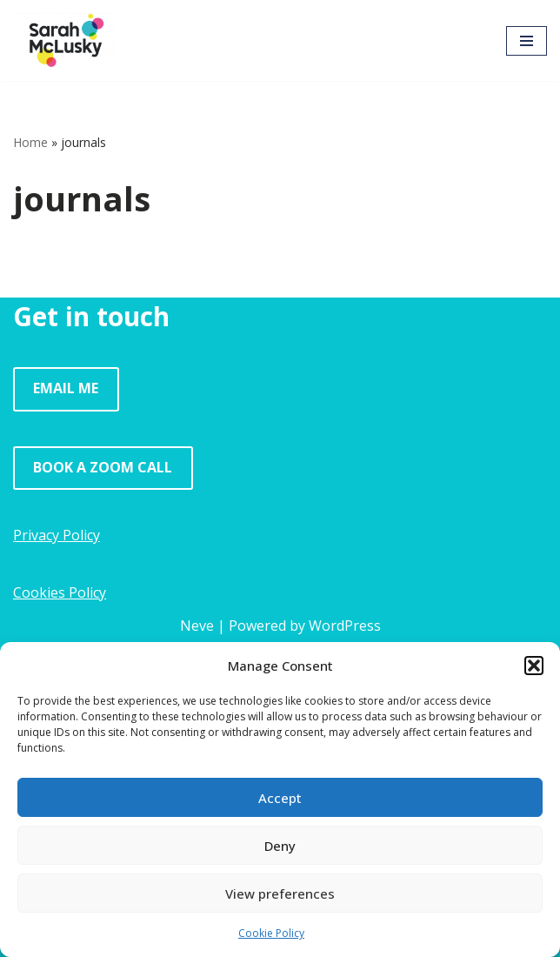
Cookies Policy (60, 592)
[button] (534, 666)
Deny (280, 846)
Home (30, 142)
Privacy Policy (57, 535)
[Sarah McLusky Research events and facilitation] (65, 40)
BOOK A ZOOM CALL (103, 467)
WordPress (345, 626)
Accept (280, 798)
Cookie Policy (271, 933)
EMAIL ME (66, 388)
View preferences (280, 893)
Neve (197, 626)
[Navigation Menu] (527, 41)
